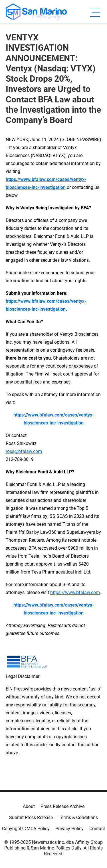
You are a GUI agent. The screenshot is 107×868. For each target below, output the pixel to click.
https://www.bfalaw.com (75, 592)
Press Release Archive (62, 806)
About (29, 806)
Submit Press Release (31, 818)
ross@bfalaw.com (24, 451)
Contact (97, 829)
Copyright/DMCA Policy (26, 829)
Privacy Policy (69, 829)
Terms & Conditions (78, 818)
